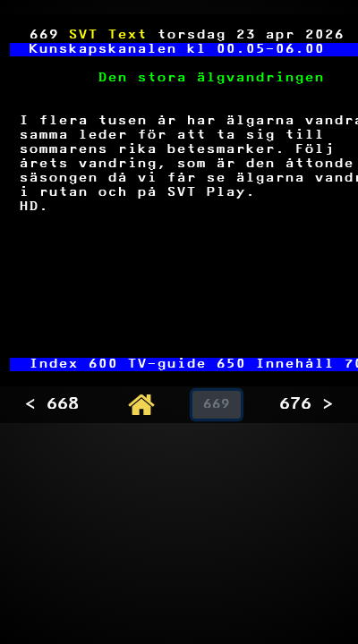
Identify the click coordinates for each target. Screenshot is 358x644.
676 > (306, 405)
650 (231, 364)
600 (103, 364)
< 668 (52, 405)
